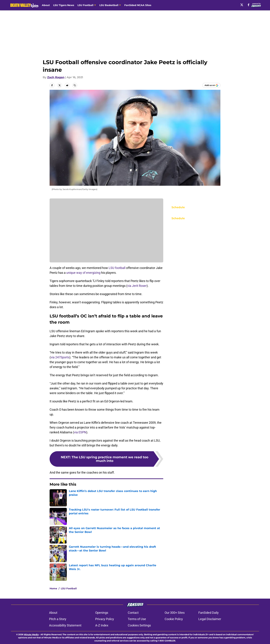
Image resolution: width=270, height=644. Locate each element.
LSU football (117, 268)
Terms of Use (137, 619)
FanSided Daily (209, 613)
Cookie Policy (174, 619)
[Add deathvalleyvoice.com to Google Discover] (211, 85)
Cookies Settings (139, 625)
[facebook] (249, 5)
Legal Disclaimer (210, 619)
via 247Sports (60, 357)
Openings (102, 613)
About (46, 5)
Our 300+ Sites (175, 613)
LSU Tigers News (64, 5)
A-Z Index (102, 625)
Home (53, 588)
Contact (133, 613)
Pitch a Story (58, 619)
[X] (242, 5)
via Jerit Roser (137, 286)
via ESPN (80, 432)
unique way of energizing (83, 273)
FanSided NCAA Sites (138, 5)
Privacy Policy (105, 619)
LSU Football (69, 588)
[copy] (75, 85)
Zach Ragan (56, 77)
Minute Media (31, 634)
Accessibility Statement (65, 625)
